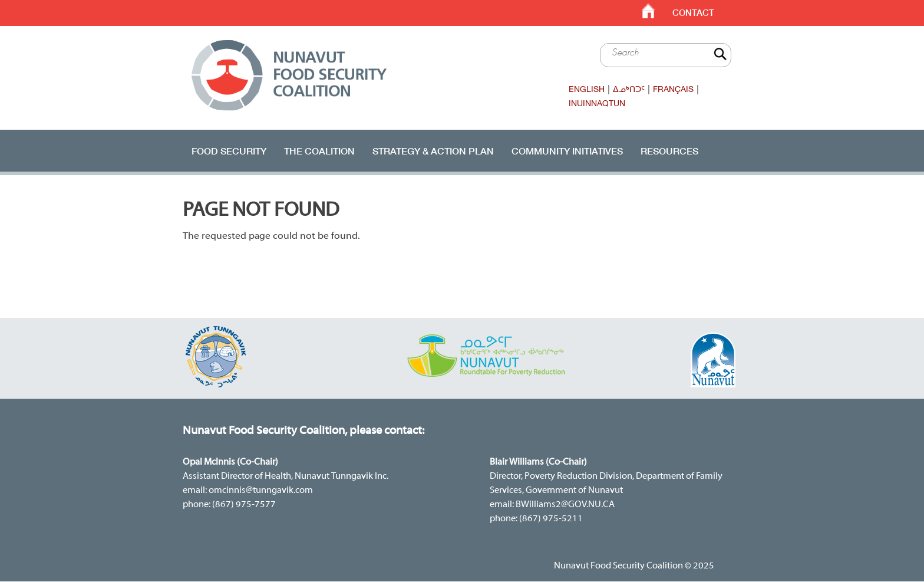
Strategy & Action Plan (433, 151)
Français (673, 89)
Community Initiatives (567, 151)
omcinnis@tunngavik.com (261, 491)
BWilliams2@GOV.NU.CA (565, 505)
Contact (693, 13)
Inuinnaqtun (597, 103)
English (587, 89)
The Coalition (319, 151)
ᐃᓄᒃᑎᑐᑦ (629, 89)
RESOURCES (669, 151)
